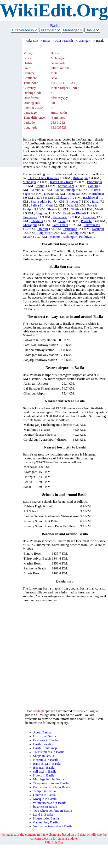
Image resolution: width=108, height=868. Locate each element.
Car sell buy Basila (46, 822)
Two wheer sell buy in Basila (53, 811)
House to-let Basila (46, 818)
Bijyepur (72, 202)
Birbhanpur (80, 178)
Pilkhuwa (85, 237)
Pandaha (87, 221)
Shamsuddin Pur (42, 202)
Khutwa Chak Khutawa (43, 178)
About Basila (42, 732)
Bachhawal (90, 198)
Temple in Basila (45, 791)
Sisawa (52, 209)
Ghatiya (76, 209)
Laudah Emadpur (66, 190)
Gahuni (93, 186)
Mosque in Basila (45, 799)
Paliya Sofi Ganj (42, 205)
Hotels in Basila (44, 775)
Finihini (43, 229)
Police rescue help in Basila (52, 787)
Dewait (49, 194)
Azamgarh (84, 41)
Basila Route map (45, 748)
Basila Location (44, 744)
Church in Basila (44, 795)
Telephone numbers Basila (51, 783)
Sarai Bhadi (60, 225)
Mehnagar (30, 182)
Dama (72, 194)
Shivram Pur (92, 225)
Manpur (55, 237)
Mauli (99, 209)
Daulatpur (70, 229)
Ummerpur (30, 217)
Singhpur (42, 213)
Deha (70, 205)
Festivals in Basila (46, 740)
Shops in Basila (44, 756)
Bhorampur (95, 182)
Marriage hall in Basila (49, 779)
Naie (39, 198)
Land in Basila (43, 815)
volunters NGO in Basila (50, 803)
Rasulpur (98, 229)
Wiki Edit (32, 41)
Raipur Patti (46, 233)
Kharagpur (30, 225)
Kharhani (37, 221)
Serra (62, 221)
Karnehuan (96, 194)
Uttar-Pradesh (64, 41)
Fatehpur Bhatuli (75, 213)
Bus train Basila (44, 768)
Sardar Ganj (66, 186)
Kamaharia (60, 217)
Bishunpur (69, 237)
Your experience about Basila (53, 826)
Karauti (36, 190)
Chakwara (62, 198)
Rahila (40, 186)
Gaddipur (75, 233)
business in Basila (45, 807)
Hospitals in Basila (46, 760)
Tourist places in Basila (49, 752)
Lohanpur (89, 217)
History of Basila (45, 736)
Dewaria (28, 237)
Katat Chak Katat (62, 182)
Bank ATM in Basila (47, 764)
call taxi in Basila (45, 772)
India (46, 41)
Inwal (96, 202)
